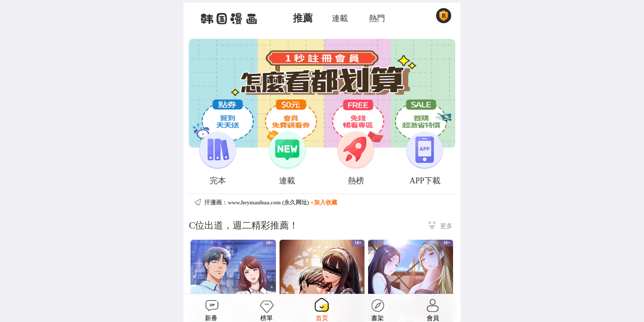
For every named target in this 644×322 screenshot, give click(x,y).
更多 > (441, 227)
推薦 (303, 18)
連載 (340, 18)
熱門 (377, 18)
